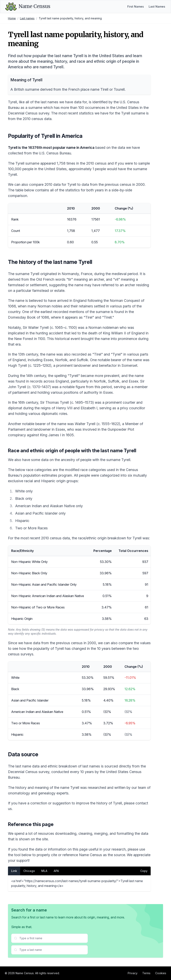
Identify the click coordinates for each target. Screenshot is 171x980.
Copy (144, 871)
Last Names (157, 6)
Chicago (29, 871)
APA (56, 871)
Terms (146, 973)
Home (12, 18)
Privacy (133, 973)
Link (14, 871)
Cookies (161, 973)
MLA (44, 871)
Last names (27, 18)
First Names (136, 6)
